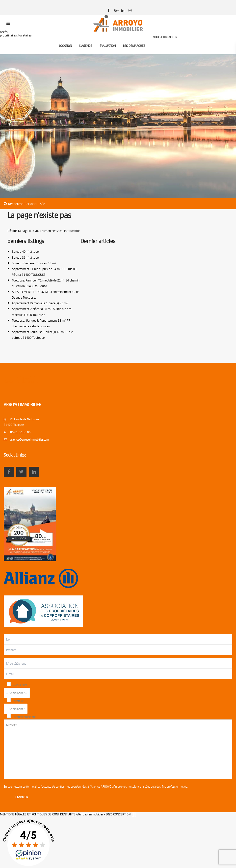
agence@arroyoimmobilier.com (29, 439)
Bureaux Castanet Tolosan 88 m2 (34, 263)
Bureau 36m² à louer (26, 257)
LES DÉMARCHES (134, 46)
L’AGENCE (86, 46)
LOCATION (65, 46)
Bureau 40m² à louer (26, 251)
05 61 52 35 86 (20, 432)
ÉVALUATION (108, 46)
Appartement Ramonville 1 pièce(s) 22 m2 (40, 303)
